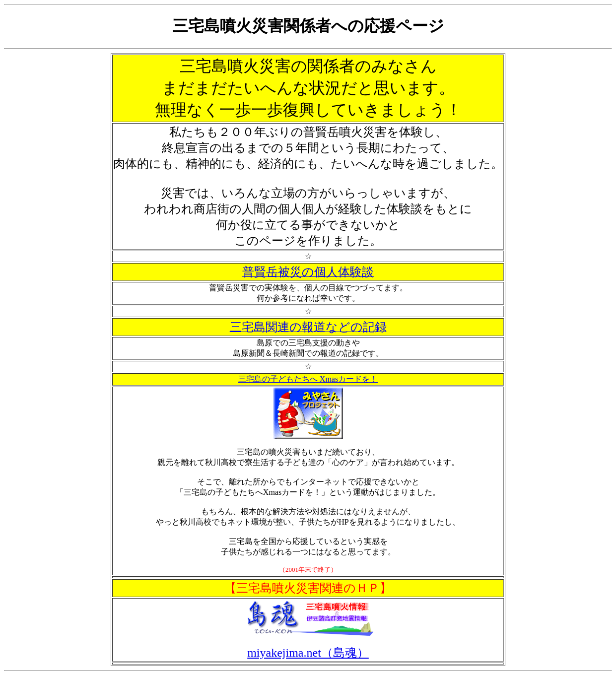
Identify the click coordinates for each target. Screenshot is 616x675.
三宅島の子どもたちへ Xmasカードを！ (308, 379)
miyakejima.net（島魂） (308, 653)
